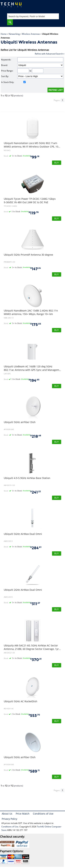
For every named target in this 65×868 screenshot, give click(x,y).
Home (4, 34)
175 (36, 325)
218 (36, 436)
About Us (7, 814)
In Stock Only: (13, 82)
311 (35, 604)
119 (34, 213)
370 (36, 660)
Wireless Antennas (31, 34)
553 (34, 716)
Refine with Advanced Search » (50, 54)
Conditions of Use (43, 814)
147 (36, 269)
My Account (48, 6)
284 (36, 548)
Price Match (23, 814)
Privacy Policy (9, 819)
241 (36, 492)
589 (34, 771)
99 (35, 157)
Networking (14, 34)
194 (34, 380)
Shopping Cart (59, 6)
